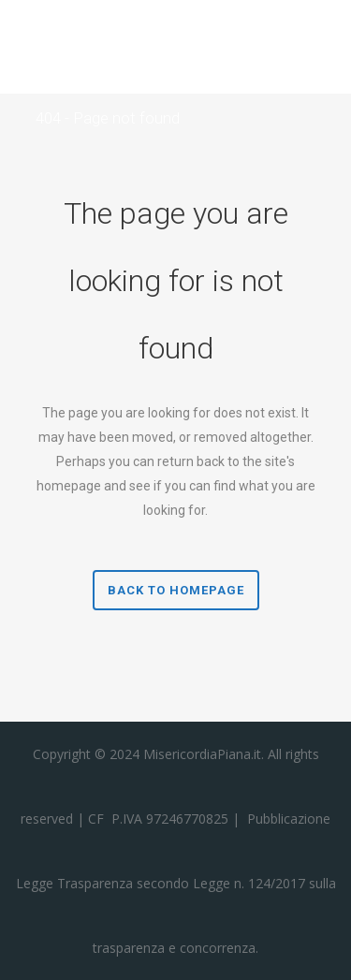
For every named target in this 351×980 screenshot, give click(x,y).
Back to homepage (176, 590)
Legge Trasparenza (74, 883)
